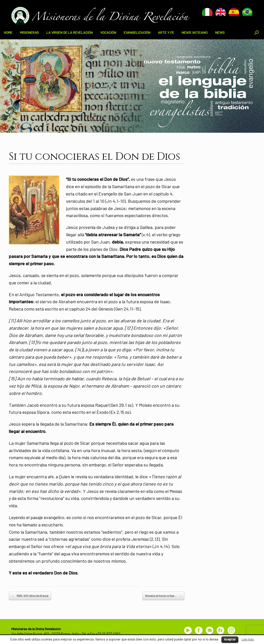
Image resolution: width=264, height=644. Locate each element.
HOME (8, 32)
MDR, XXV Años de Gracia (30, 596)
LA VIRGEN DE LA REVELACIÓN (70, 32)
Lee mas (248, 639)
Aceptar (230, 639)
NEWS (220, 32)
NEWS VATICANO (195, 32)
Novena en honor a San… (163, 596)
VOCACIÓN (108, 32)
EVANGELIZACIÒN (137, 32)
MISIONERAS (29, 32)
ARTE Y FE (166, 32)
